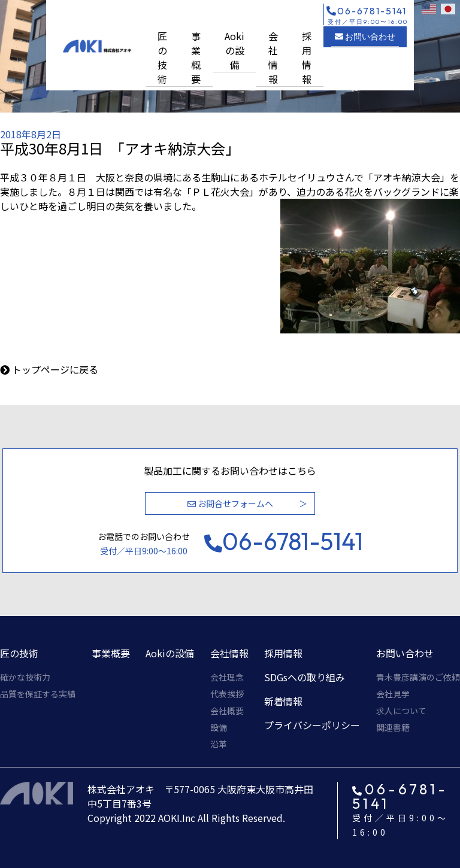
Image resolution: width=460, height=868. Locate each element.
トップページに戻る (55, 369)
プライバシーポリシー (312, 725)
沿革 (219, 744)
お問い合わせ (365, 37)
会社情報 (273, 57)
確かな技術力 (25, 677)
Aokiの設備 (234, 50)
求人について (401, 711)
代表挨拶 (227, 694)
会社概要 (227, 711)
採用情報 (307, 57)
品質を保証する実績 (38, 694)
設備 (219, 727)
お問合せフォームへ (230, 503)
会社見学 (393, 694)
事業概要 (196, 57)
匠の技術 (162, 57)
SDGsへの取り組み (305, 677)
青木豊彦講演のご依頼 (418, 677)
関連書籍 (393, 727)
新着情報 (283, 701)
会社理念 (227, 677)
